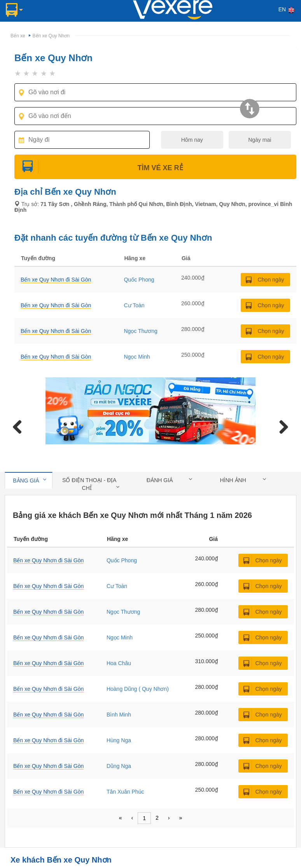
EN (287, 10)
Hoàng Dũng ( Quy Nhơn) (138, 689)
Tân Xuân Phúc (125, 792)
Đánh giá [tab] (169, 480)
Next (281, 425)
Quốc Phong (139, 280)
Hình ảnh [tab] (243, 480)
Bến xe (18, 36)
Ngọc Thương (140, 331)
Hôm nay (192, 140)
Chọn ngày (271, 280)
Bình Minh (119, 715)
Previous (20, 425)
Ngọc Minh (137, 357)
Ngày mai (260, 140)
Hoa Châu (119, 663)
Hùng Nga (119, 740)
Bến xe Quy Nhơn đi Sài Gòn (48, 560)
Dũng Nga (119, 766)
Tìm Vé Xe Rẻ (155, 168)
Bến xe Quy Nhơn (51, 36)
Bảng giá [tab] (30, 480)
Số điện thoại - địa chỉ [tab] (91, 484)
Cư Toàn (134, 305)
